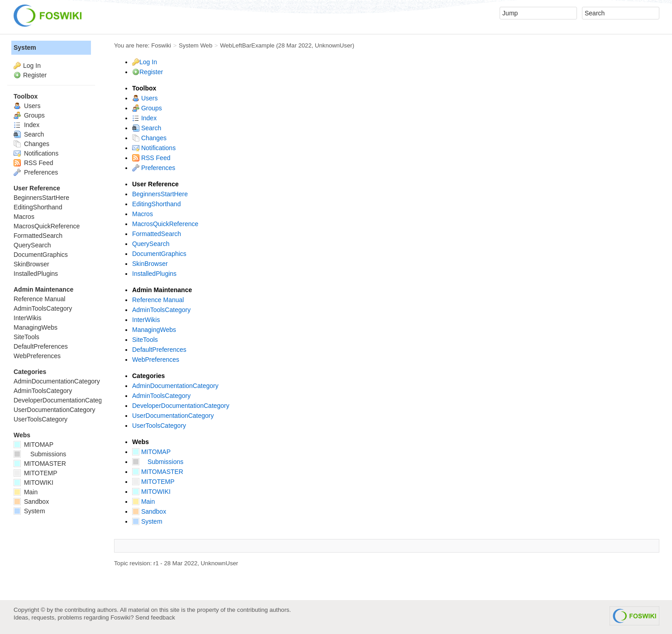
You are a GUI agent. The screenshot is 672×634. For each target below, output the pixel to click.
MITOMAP (151, 452)
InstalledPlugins (154, 274)
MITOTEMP (153, 482)
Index (144, 118)
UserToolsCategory (159, 426)
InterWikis (146, 320)
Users (145, 98)
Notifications (154, 148)
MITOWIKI (151, 492)
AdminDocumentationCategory (175, 386)
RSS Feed (151, 158)
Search (147, 128)
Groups (147, 108)
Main (143, 502)
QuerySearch (151, 244)
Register (151, 72)
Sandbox (149, 511)
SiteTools (145, 340)
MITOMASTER (158, 472)
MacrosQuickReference (165, 224)
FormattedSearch (157, 234)
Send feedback (155, 617)
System (147, 521)
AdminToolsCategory (161, 310)
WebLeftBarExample (247, 45)
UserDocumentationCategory (173, 416)
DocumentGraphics (159, 254)
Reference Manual (158, 300)
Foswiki (161, 45)
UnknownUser (334, 45)
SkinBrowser (150, 264)
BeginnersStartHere (160, 194)
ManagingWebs (154, 330)
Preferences (154, 168)
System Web (195, 45)
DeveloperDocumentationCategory (181, 406)
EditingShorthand (156, 204)
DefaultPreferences (159, 350)
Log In (148, 62)
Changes (149, 138)
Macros (143, 214)
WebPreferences (156, 360)
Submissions (158, 462)
